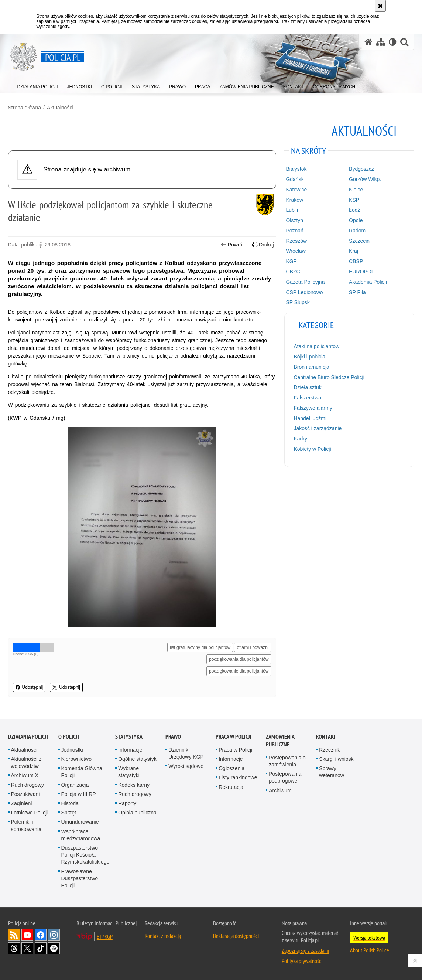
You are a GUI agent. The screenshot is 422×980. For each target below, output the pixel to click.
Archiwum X (25, 775)
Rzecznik (330, 750)
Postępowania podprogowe (285, 777)
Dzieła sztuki (308, 387)
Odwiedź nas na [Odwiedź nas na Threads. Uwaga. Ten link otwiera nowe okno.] (14, 948)
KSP (354, 200)
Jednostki (72, 750)
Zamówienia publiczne (280, 741)
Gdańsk (295, 179)
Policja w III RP (79, 794)
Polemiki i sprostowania (26, 825)
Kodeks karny (134, 785)
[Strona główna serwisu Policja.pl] (368, 42)
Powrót (232, 245)
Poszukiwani (25, 794)
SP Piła (357, 292)
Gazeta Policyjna (305, 282)
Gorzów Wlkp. (365, 179)
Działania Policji (28, 737)
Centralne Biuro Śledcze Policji (329, 377)
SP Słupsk (298, 302)
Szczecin (359, 241)
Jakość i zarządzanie (318, 428)
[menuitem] (38, 85)
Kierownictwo (76, 759)
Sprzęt (69, 813)
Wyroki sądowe (186, 766)
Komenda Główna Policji (82, 772)
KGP (291, 261)
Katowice (296, 190)
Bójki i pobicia (309, 357)
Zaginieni (22, 803)
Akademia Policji (368, 282)
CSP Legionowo (304, 292)
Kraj (354, 251)
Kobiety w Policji (312, 449)
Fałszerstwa (307, 398)
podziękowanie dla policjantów (239, 671)
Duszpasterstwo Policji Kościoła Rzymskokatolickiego (85, 855)
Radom (357, 231)
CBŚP (356, 261)
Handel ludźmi (310, 418)
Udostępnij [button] (29, 687)
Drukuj (263, 245)
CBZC (293, 272)
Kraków (294, 200)
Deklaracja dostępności (236, 936)
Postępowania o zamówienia (287, 761)
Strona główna (25, 108)
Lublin (293, 210)
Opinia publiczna (137, 813)
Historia (70, 803)
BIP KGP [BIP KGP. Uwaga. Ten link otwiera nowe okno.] (105, 936)
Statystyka (129, 737)
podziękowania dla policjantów (239, 659)
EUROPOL (361, 272)
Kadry (300, 439)
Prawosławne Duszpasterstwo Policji (80, 878)
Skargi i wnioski (337, 759)
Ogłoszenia (231, 768)
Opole (356, 220)
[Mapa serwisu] (381, 42)
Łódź (354, 210)
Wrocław (296, 251)
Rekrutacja (231, 787)
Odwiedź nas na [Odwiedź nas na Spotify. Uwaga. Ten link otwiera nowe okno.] (54, 948)
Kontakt (326, 737)
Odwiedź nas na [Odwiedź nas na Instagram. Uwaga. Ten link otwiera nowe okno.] (54, 935)
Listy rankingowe (238, 777)
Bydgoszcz (361, 169)
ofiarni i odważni (253, 647)
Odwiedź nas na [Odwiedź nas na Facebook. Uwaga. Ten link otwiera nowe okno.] (41, 935)
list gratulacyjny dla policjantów (200, 647)
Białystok (296, 169)
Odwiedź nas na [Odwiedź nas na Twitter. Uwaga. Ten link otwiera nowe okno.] (27, 948)
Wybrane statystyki (129, 772)
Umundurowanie (80, 822)
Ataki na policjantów (316, 346)
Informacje (130, 750)
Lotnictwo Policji (30, 813)
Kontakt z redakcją (163, 936)
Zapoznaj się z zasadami (305, 950)
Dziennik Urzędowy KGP (186, 753)
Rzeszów (296, 241)
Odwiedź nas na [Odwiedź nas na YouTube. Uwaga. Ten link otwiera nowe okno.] (27, 935)
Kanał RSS (14, 935)
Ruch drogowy (28, 785)
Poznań (294, 231)
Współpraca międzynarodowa (81, 835)
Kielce (356, 190)
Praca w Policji (234, 737)
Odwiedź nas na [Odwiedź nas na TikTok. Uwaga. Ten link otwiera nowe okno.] (41, 948)
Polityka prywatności (302, 961)
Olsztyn (294, 220)
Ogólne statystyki (138, 759)
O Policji (69, 737)
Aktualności (60, 108)
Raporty (127, 803)
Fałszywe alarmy (313, 408)
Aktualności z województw (26, 763)
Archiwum (280, 790)
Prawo (173, 737)
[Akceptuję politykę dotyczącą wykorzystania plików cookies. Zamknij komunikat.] (380, 6)
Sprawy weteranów (332, 772)
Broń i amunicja (311, 367)
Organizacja (75, 785)
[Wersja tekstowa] (393, 42)
